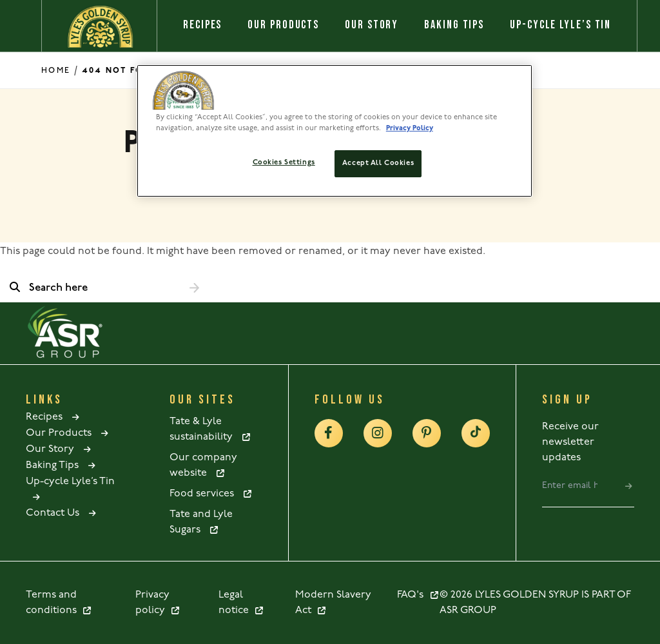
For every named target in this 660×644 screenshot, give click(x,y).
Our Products (283, 25)
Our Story (372, 25)
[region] (335, 131)
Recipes (202, 25)
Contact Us (62, 513)
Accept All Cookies (378, 163)
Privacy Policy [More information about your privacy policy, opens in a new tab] (410, 128)
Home (56, 71)
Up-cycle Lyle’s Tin (560, 25)
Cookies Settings (284, 162)
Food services (211, 494)
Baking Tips (454, 25)
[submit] (629, 486)
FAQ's (418, 595)
